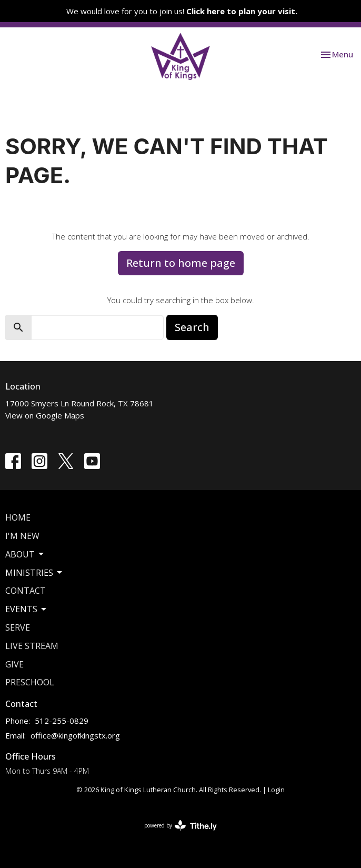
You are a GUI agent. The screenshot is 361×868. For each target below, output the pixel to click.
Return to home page (181, 263)
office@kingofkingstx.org (75, 735)
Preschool (30, 682)
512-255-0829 (62, 721)
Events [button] (27, 609)
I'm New (22, 536)
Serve (18, 627)
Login (276, 790)
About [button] (25, 554)
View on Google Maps (45, 415)
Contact (26, 591)
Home (18, 517)
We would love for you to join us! (182, 11)
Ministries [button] (34, 573)
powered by (180, 826)
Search (192, 327)
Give (14, 664)
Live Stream (32, 646)
